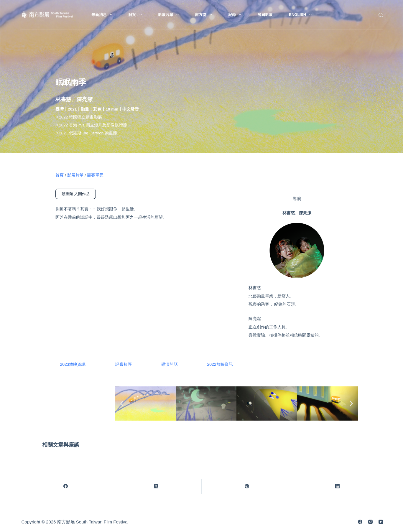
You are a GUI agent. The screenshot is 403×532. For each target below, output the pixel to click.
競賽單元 (95, 175)
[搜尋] (381, 15)
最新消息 (103, 15)
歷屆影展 (265, 15)
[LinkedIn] (337, 486)
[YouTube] (381, 522)
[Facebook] (66, 486)
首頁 (60, 175)
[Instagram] (370, 522)
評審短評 (124, 364)
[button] (122, 403)
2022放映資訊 (220, 364)
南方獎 (205, 15)
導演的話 (170, 364)
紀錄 (236, 15)
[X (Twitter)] (156, 486)
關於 (136, 15)
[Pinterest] (247, 486)
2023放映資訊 (73, 364)
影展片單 (170, 15)
